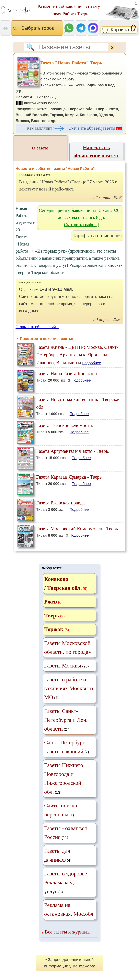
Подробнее (91, 363)
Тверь (52, 615)
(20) (67, 666)
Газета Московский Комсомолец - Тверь (77, 529)
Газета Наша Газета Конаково (67, 374)
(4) (58, 855)
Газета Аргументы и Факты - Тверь (72, 451)
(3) (66, 882)
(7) (69, 688)
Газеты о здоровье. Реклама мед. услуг (66, 882)
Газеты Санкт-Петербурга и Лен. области (66, 720)
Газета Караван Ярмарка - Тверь (69, 477)
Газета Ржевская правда (61, 503)
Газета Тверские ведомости (64, 425)
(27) (66, 720)
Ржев (51, 602)
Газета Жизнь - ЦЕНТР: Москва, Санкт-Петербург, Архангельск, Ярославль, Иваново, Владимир (77, 355)
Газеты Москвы (63, 666)
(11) (66, 833)
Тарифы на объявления (97, 236)
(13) (64, 778)
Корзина (119, 30)
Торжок (54, 629)
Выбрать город (37, 28)
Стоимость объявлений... (37, 327)
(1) (61, 810)
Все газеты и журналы (68, 932)
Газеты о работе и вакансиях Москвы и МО (69, 688)
